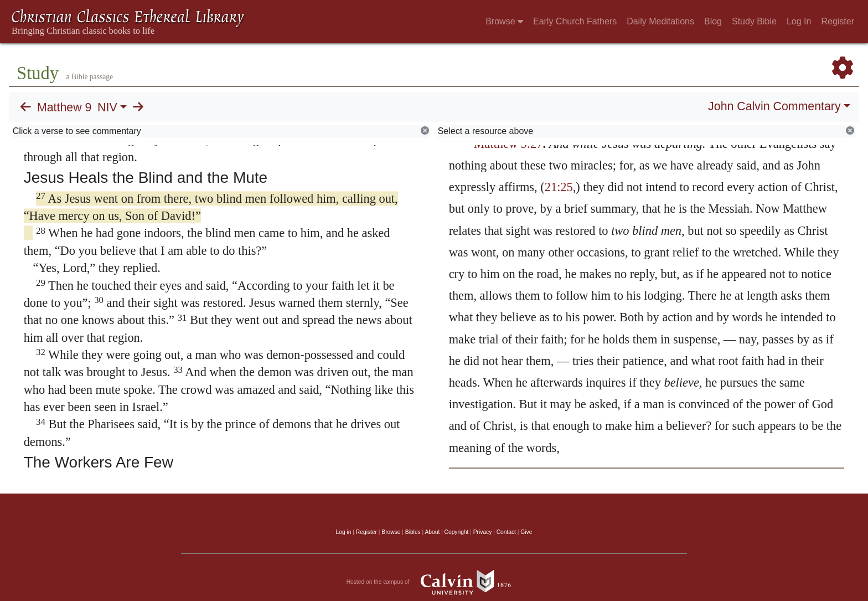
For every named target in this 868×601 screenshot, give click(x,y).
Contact (506, 532)
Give (526, 532)
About (432, 532)
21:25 (559, 187)
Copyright (457, 532)
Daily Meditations (660, 21)
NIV (107, 107)
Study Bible (754, 21)
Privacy (483, 532)
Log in (344, 532)
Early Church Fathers (575, 21)
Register (838, 21)
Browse (504, 21)
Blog (713, 21)
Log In (799, 21)
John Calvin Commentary (774, 106)
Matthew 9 (64, 107)
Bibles (413, 532)
